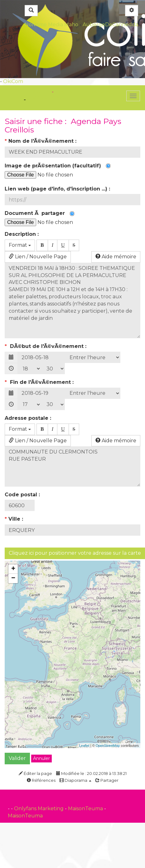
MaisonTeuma (86, 808)
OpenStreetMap (108, 746)
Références (41, 780)
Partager (107, 780)
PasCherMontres (76, 92)
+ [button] (13, 569)
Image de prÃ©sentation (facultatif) (58, 166)
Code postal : (23, 495)
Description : (22, 234)
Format (20, 245)
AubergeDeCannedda (110, 25)
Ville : (15, 519)
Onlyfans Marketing (39, 808)
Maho (71, 25)
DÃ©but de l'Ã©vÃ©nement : (46, 346)
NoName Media (44, 25)
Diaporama (75, 780)
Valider (17, 758)
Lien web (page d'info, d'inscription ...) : (58, 189)
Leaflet (84, 746)
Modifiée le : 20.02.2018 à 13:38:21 (91, 773)
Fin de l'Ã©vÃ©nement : (40, 382)
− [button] (13, 578)
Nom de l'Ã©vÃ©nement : (41, 141)
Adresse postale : (29, 418)
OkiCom (13, 81)
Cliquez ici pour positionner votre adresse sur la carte (75, 553)
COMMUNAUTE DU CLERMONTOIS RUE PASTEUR (72, 466)
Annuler (41, 758)
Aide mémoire (116, 257)
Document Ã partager (40, 213)
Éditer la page (35, 773)
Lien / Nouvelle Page (38, 257)
